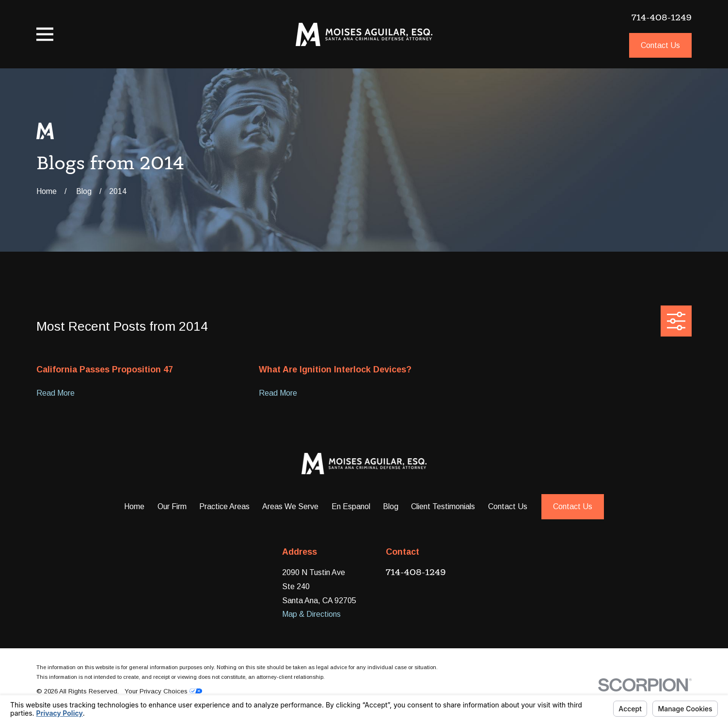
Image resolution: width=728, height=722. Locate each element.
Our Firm (172, 506)
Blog (391, 506)
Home (134, 506)
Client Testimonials (443, 506)
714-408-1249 (662, 17)
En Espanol (351, 506)
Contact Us (660, 45)
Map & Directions (311, 614)
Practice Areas (224, 506)
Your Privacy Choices (163, 691)
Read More (55, 393)
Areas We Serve (290, 506)
